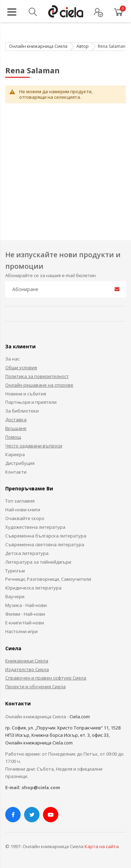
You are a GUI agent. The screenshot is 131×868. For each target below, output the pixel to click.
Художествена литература (35, 527)
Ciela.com (80, 717)
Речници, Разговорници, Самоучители (48, 579)
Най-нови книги (23, 510)
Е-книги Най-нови (25, 623)
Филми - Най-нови (25, 614)
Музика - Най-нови (26, 605)
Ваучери (15, 596)
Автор (83, 46)
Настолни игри (21, 631)
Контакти (16, 472)
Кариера (15, 454)
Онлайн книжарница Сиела (38, 46)
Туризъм (15, 571)
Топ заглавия (20, 501)
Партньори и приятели (31, 402)
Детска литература (27, 553)
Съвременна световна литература (45, 544)
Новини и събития (26, 394)
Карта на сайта (102, 846)
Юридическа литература (33, 588)
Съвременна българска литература (46, 536)
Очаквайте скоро (25, 518)
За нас (12, 359)
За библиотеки (22, 411)
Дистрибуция (20, 463)
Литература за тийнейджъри (38, 562)
